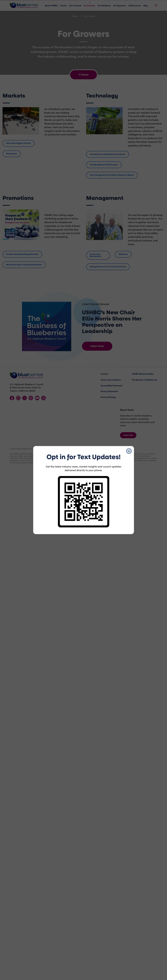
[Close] (129, 451)
